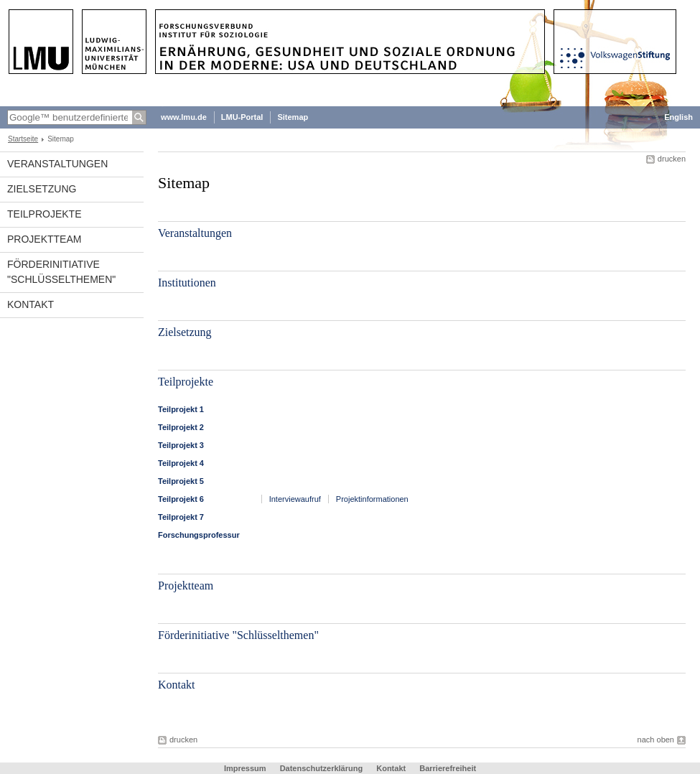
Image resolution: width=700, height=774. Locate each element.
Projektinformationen (372, 499)
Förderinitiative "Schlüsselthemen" (61, 272)
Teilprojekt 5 (181, 481)
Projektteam (44, 239)
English (678, 117)
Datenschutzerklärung (322, 768)
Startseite (23, 139)
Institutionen (187, 283)
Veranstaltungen (57, 164)
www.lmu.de (184, 117)
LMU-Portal (242, 117)
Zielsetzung (42, 189)
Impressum (245, 768)
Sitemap (293, 117)
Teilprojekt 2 (181, 427)
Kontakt (31, 304)
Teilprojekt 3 (181, 445)
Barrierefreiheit (448, 768)
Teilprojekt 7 (181, 517)
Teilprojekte (44, 214)
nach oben (656, 740)
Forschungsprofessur (199, 535)
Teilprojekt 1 (181, 409)
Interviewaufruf (295, 499)
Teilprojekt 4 (181, 463)
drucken (672, 159)
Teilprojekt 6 (181, 499)
